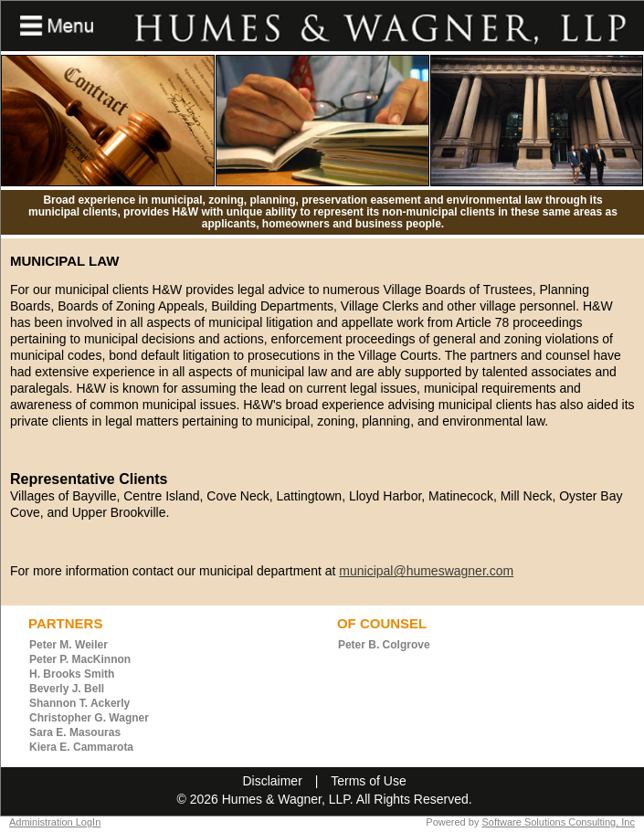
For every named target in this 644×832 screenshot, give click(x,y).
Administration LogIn (55, 822)
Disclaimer (272, 781)
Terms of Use (368, 781)
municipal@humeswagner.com (426, 571)
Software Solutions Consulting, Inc (558, 822)
